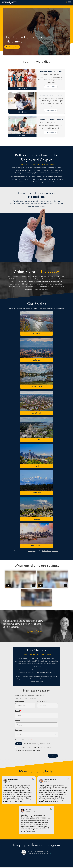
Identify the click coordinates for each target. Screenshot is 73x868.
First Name (20, 702)
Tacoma (37, 519)
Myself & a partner (30, 744)
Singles (22, 89)
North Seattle (36, 413)
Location (19, 730)
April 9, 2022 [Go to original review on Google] (47, 782)
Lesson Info (51, 87)
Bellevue (37, 360)
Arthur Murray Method (50, 551)
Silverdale (37, 493)
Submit (53, 756)
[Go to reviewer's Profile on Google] (23, 811)
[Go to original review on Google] (33, 780)
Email (18, 711)
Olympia (37, 440)
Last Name (42, 702)
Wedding (22, 136)
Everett (36, 333)
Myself (19, 744)
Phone (18, 721)
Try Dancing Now (12, 47)
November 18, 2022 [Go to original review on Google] (30, 811)
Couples (22, 112)
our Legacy (32, 551)
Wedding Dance (45, 744)
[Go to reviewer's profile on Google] (41, 781)
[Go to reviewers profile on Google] (5, 781)
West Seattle (37, 546)
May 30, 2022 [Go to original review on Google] (12, 782)
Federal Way (36, 386)
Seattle (37, 466)
